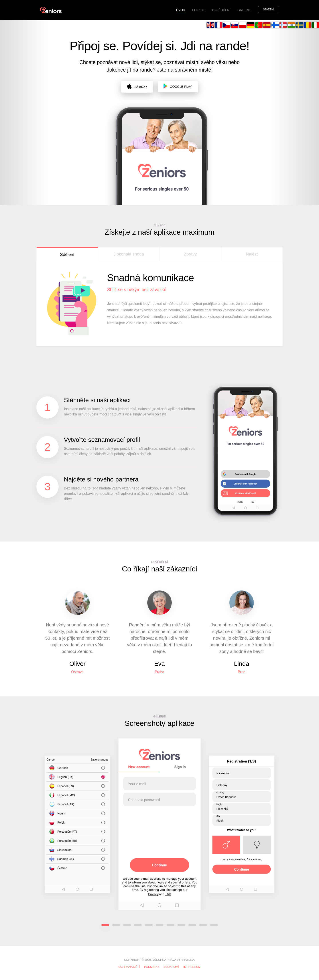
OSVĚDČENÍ (221, 10)
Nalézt (252, 254)
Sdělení (67, 254)
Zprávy (190, 254)
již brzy (137, 86)
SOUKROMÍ (171, 967)
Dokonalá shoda (129, 254)
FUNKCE (199, 10)
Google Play (178, 86)
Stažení (269, 10)
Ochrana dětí (129, 967)
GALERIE (244, 10)
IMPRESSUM (192, 967)
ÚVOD (182, 10)
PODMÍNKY (152, 967)
